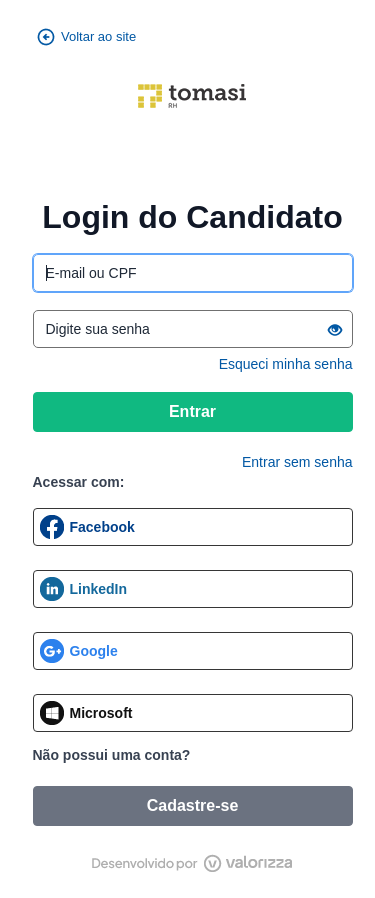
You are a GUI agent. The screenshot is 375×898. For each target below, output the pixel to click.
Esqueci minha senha (286, 364)
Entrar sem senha (297, 462)
